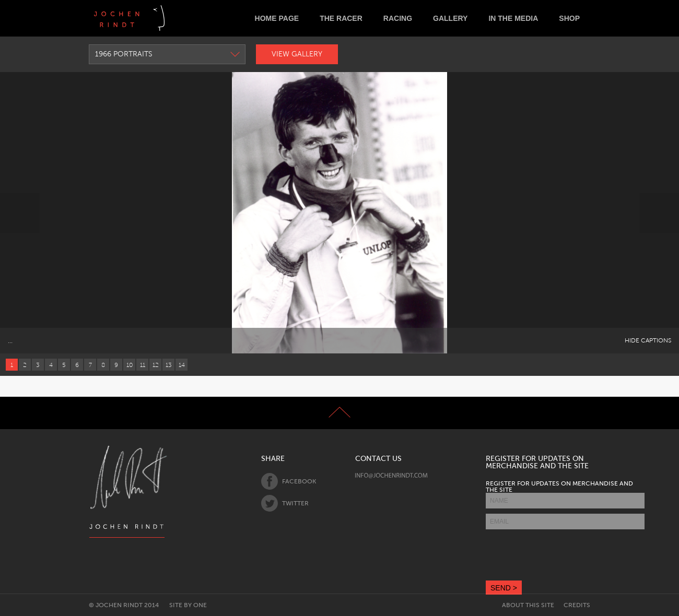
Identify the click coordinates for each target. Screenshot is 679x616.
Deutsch (181, 18)
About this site (528, 605)
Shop (569, 18)
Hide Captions (648, 340)
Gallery (450, 18)
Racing (398, 18)
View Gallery (297, 54)
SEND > (504, 588)
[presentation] (565, 555)
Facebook (289, 481)
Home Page (277, 18)
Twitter (285, 503)
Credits (577, 605)
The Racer (341, 18)
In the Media (513, 18)
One (200, 605)
